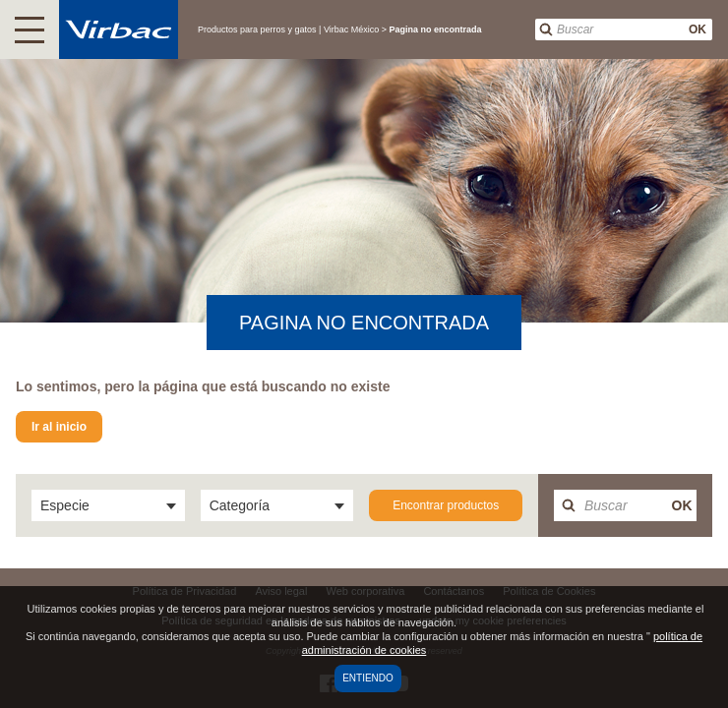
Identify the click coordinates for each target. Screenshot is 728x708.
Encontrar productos (446, 505)
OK (698, 29)
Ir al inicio (59, 427)
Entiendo (368, 678)
